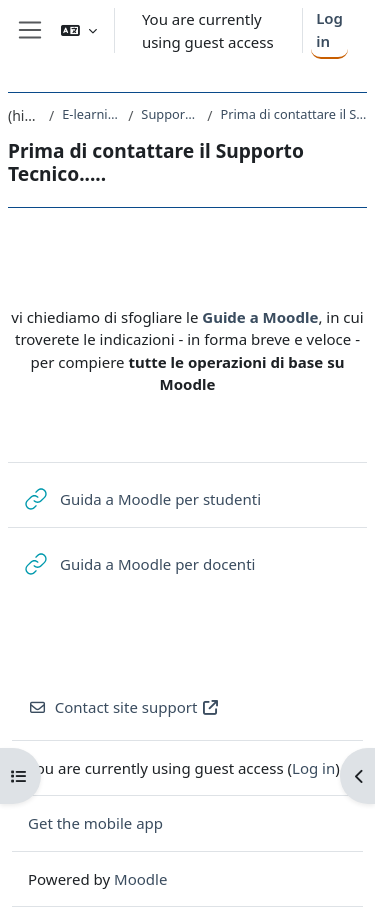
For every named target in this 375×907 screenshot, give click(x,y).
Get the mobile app (95, 823)
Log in (329, 29)
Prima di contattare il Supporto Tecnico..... (294, 114)
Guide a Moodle (260, 317)
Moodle (140, 879)
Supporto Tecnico (170, 114)
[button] (79, 30)
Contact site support (124, 707)
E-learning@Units (91, 114)
